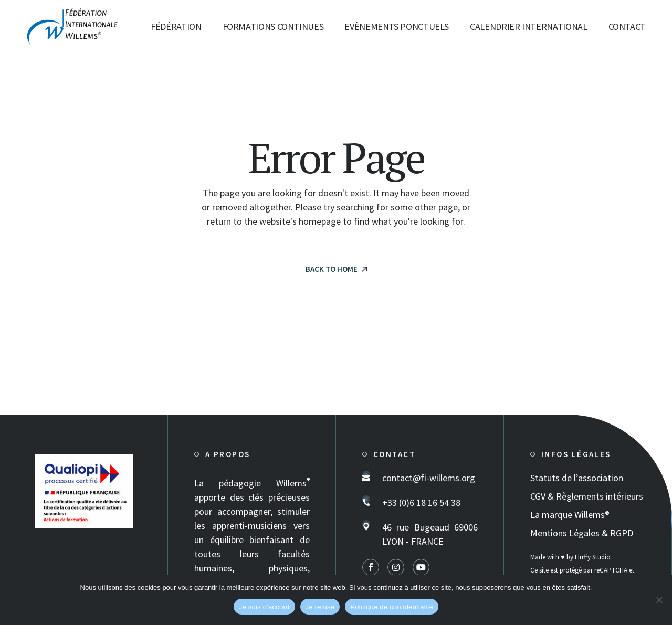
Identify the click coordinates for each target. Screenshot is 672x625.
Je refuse (320, 607)
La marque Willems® (570, 515)
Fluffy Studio (593, 557)
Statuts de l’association (577, 478)
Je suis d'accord (264, 607)
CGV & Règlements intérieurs (587, 496)
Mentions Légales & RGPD (582, 533)
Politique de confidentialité (392, 607)
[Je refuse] (659, 600)
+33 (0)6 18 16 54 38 (421, 502)
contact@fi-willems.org (429, 478)
